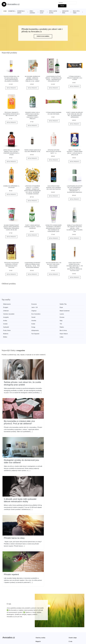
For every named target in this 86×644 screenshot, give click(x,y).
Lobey (69, 326)
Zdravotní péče (65, 12)
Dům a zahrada (32, 12)
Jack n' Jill (7, 307)
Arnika (69, 314)
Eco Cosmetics (51, 310)
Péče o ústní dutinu (53, 12)
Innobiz (48, 317)
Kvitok (69, 317)
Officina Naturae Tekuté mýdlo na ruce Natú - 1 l (54, 151)
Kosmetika (12, 11)
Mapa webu (39, 634)
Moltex (48, 326)
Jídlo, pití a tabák (76, 12)
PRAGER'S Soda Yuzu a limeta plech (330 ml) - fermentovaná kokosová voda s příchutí (32, 116)
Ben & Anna (50, 323)
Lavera (69, 310)
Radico (70, 320)
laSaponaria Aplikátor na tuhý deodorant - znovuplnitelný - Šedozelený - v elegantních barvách (75, 189)
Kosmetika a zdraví (21, 12)
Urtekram (49, 307)
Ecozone (28, 304)
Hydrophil (28, 320)
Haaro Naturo (29, 326)
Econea (48, 314)
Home (5, 11)
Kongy (48, 320)
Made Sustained (9, 310)
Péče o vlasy (42, 12)
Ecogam (70, 304)
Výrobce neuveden (31, 310)
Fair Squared (8, 326)
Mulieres (70, 323)
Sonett (27, 314)
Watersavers (8, 304)
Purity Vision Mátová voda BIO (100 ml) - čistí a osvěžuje (32, 227)
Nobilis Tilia (50, 304)
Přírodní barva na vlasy (14, 527)
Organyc (70, 307)
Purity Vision (8, 323)
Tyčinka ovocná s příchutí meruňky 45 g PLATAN (75, 78)
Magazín (38, 630)
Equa (27, 307)
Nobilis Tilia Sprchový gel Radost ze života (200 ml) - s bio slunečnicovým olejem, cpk (75, 228)
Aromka (6, 317)
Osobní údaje (73, 627)
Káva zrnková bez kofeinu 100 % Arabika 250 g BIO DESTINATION (53, 188)
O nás (70, 630)
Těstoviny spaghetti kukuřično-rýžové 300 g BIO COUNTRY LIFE (11, 114)
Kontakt (71, 634)
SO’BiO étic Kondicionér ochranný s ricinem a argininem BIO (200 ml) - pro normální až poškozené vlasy (54, 228)
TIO (5, 320)
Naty (26, 317)
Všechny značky (40, 627)
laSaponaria (29, 323)
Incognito (7, 314)
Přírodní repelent (11, 563)
